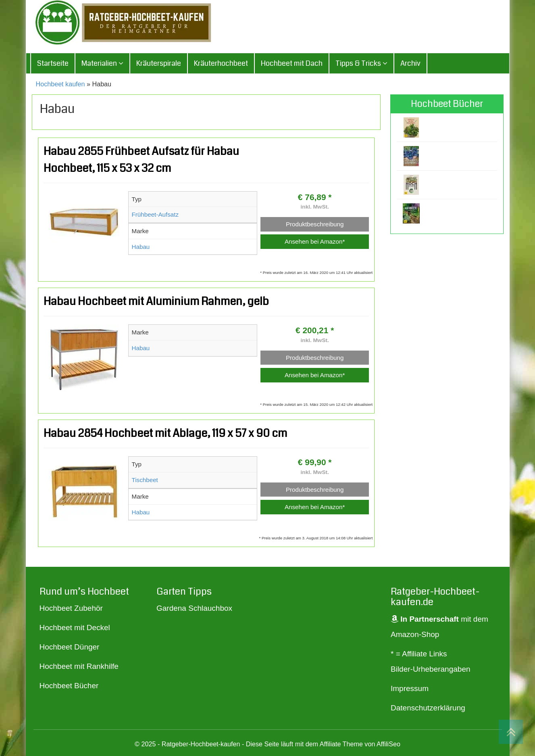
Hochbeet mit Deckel (75, 629)
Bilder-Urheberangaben (431, 670)
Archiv (410, 65)
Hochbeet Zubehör (71, 609)
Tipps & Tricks (361, 65)
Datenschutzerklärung (428, 709)
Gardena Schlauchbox (194, 609)
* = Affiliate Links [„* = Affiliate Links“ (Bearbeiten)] (419, 655)
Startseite (53, 65)
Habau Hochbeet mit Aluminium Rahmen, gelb (156, 303)
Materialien (102, 65)
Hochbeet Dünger (70, 648)
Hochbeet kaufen (60, 85)
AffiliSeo (388, 745)
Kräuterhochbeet (221, 65)
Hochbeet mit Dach (292, 65)
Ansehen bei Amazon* (315, 243)
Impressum (410, 689)
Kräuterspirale (159, 65)
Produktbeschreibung (315, 225)
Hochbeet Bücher (69, 687)
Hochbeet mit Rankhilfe (79, 667)
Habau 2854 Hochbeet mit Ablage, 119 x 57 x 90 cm (165, 434)
